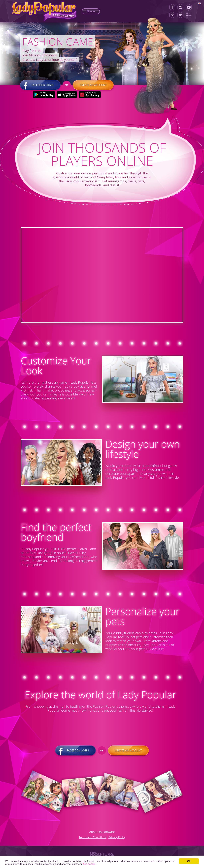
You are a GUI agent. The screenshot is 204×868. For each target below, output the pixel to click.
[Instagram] (180, 7)
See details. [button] (90, 864)
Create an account (93, 85)
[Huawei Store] (90, 95)
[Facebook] (172, 7)
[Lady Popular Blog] (190, 15)
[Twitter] (180, 15)
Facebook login (40, 85)
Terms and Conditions (93, 837)
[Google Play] (44, 95)
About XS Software (102, 832)
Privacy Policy (117, 837)
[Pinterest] (172, 15)
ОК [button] (189, 861)
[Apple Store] (67, 95)
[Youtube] (190, 7)
